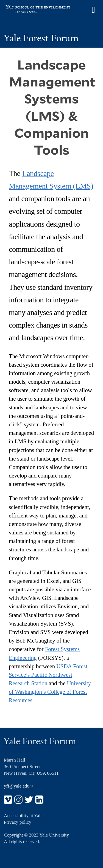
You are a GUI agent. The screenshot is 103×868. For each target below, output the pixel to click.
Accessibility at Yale (23, 816)
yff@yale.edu (18, 786)
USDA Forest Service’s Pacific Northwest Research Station (48, 675)
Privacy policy (18, 822)
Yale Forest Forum (41, 38)
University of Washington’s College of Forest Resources (50, 692)
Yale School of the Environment (31, 10)
